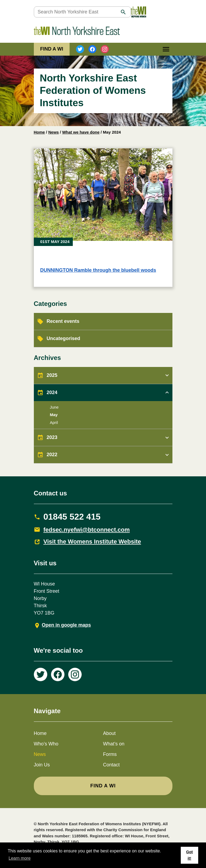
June (54, 407)
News (54, 132)
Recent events (63, 321)
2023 (52, 437)
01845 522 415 (72, 517)
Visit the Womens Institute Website (92, 542)
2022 (52, 455)
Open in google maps (66, 625)
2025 (52, 375)
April (54, 422)
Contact (111, 765)
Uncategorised (64, 338)
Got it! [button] (189, 855)
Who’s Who (46, 744)
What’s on (114, 744)
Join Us (42, 765)
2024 (52, 392)
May (54, 415)
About (109, 733)
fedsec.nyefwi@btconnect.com (87, 530)
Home (39, 132)
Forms (110, 754)
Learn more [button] (20, 858)
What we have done (81, 132)
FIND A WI (52, 49)
